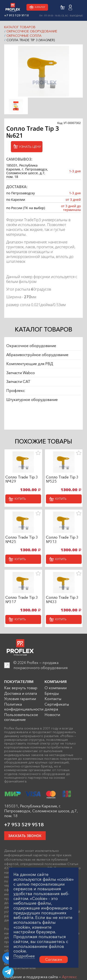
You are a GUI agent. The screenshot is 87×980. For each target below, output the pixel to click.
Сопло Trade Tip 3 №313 (62, 543)
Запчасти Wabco (21, 378)
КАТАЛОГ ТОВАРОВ (20, 27)
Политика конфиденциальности (24, 713)
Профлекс (16, 398)
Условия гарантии (20, 705)
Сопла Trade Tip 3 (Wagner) (31, 40)
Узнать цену (28, 148)
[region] (44, 378)
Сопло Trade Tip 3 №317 (22, 605)
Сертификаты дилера (57, 713)
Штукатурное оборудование (32, 408)
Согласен (54, 959)
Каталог (37, 7)
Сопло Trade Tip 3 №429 (22, 481)
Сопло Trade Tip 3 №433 (62, 605)
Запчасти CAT (18, 388)
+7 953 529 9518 (24, 831)
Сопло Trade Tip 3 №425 (22, 543)
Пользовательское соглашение (21, 724)
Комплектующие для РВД (30, 368)
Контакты (53, 705)
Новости (52, 721)
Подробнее (24, 956)
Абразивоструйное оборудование (37, 358)
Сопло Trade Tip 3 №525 (62, 481)
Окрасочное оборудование (32, 31)
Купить (22, 502)
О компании (56, 694)
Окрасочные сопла (24, 36)
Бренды (52, 700)
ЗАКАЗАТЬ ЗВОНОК (27, 843)
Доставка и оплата (21, 700)
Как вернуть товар (21, 694)
